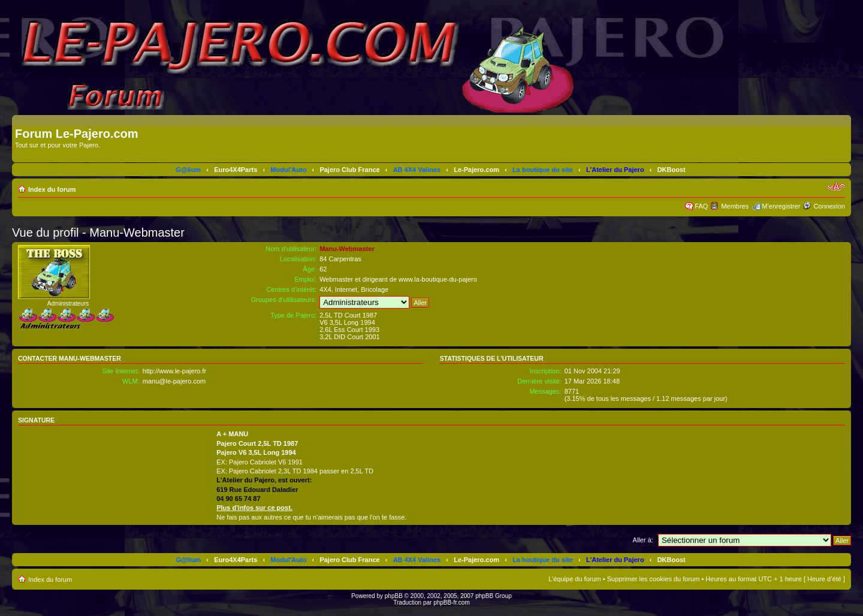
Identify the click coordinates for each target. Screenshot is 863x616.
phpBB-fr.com (452, 603)
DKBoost (672, 170)
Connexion (829, 206)
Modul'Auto (288, 170)
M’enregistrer (781, 206)
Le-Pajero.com (476, 170)
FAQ (701, 206)
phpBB (394, 596)
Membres (735, 206)
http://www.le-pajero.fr (174, 371)
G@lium (188, 170)
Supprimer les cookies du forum (654, 579)
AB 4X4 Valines (417, 170)
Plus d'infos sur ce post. (254, 508)
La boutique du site (543, 170)
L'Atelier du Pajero (615, 170)
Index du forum (52, 189)
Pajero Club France (349, 170)
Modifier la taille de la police (836, 187)
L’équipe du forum (574, 579)
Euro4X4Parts (236, 170)
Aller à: (643, 540)
